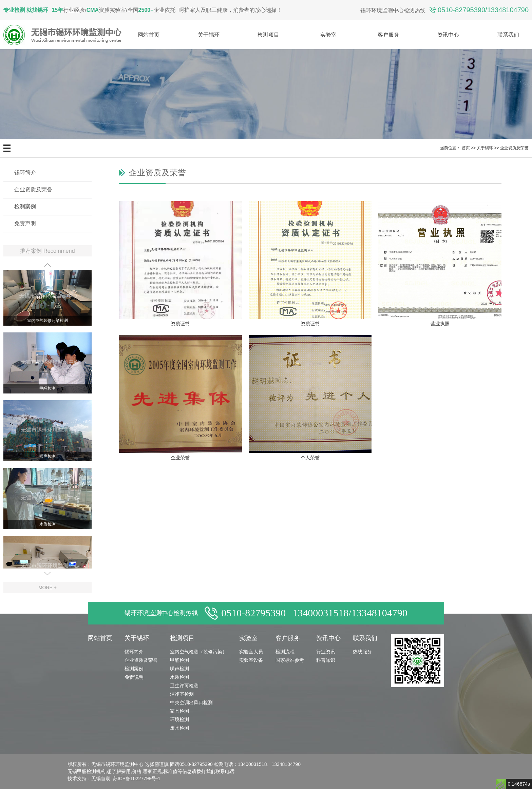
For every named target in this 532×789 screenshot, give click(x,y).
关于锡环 (209, 35)
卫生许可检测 (184, 686)
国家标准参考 (290, 660)
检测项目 (268, 35)
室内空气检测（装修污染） (198, 652)
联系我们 (508, 35)
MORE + (47, 588)
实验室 (328, 35)
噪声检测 (47, 457)
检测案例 (25, 206)
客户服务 (388, 35)
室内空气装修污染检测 (47, 321)
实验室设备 (251, 660)
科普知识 (326, 660)
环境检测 (179, 719)
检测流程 (285, 652)
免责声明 (25, 223)
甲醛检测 (47, 389)
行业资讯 (326, 652)
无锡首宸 (101, 778)
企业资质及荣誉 (514, 148)
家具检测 (179, 711)
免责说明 (134, 677)
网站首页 (149, 35)
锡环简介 (25, 172)
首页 (466, 148)
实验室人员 (251, 652)
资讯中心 (448, 35)
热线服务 (362, 652)
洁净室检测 (182, 694)
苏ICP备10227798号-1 (137, 778)
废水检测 (179, 728)
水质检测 (47, 524)
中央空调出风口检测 (191, 703)
